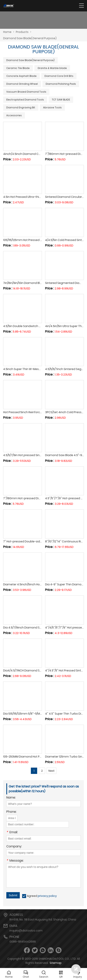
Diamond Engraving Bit (21, 107)
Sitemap (56, 963)
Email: (12, 833)
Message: (15, 861)
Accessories (14, 115)
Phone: (11, 812)
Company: (14, 847)
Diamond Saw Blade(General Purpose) (30, 60)
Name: (11, 798)
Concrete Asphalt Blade (21, 76)
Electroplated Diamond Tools (25, 100)
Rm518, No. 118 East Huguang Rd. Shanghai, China (43, 920)
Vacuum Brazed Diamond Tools (26, 92)
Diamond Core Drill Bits (59, 76)
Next (52, 771)
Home (7, 32)
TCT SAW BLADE (61, 100)
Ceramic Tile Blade (18, 68)
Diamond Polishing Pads (61, 84)
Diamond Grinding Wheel (22, 84)
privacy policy (47, 896)
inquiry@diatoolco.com (26, 931)
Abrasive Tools (52, 107)
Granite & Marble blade (52, 68)
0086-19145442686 (23, 942)
